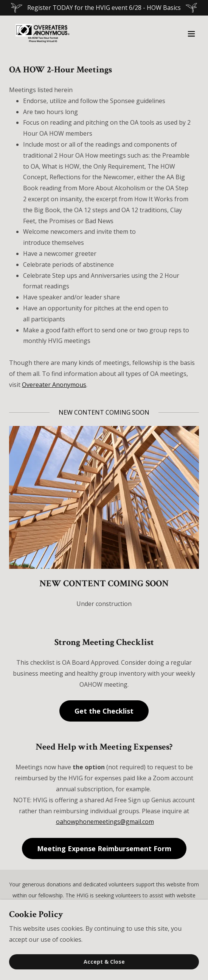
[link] (42, 34)
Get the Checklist (104, 711)
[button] (191, 34)
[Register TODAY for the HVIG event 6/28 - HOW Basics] (104, 8)
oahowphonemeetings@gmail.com (105, 822)
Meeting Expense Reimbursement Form (104, 848)
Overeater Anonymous (54, 385)
